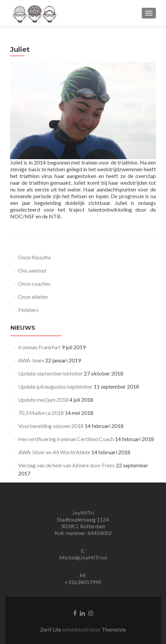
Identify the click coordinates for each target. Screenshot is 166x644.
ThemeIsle (114, 629)
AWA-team (31, 360)
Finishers (28, 310)
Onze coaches (34, 283)
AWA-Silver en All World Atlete (54, 452)
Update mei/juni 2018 (43, 400)
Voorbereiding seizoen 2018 (51, 426)
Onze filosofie (35, 257)
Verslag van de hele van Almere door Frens (67, 465)
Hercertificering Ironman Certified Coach (66, 439)
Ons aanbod (32, 270)
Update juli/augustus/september (55, 386)
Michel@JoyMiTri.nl (83, 557)
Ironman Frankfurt (39, 347)
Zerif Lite (51, 629)
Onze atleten (33, 297)
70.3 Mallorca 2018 (41, 413)
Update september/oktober (51, 373)
